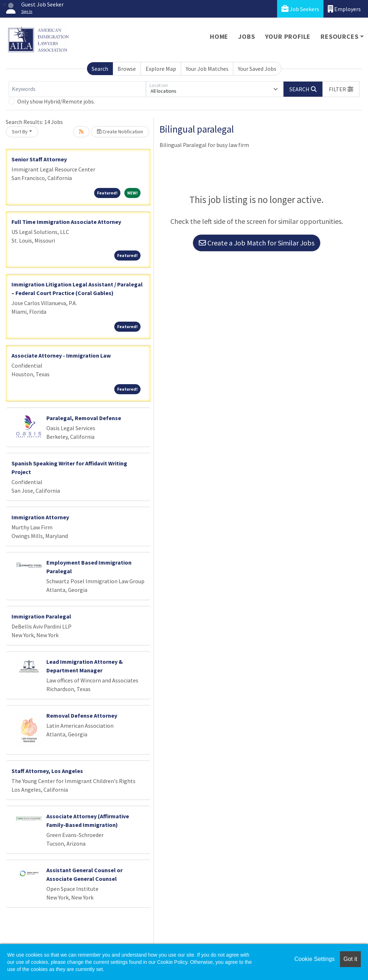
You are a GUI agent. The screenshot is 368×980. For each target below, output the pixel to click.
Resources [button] (339, 36)
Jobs (247, 36)
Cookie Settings (314, 959)
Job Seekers (300, 9)
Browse (127, 69)
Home (219, 36)
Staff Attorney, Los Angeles (47, 771)
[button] (341, 89)
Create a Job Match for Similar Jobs (257, 243)
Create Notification (120, 132)
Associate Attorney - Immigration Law (61, 355)
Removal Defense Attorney (82, 716)
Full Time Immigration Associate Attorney (66, 222)
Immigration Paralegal (41, 616)
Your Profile (288, 36)
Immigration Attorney (40, 517)
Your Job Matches (207, 69)
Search (100, 69)
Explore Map (161, 69)
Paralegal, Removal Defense (84, 418)
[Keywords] (77, 89)
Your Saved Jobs (257, 69)
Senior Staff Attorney (39, 159)
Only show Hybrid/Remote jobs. (56, 101)
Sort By (20, 132)
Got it (350, 959)
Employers (344, 9)
